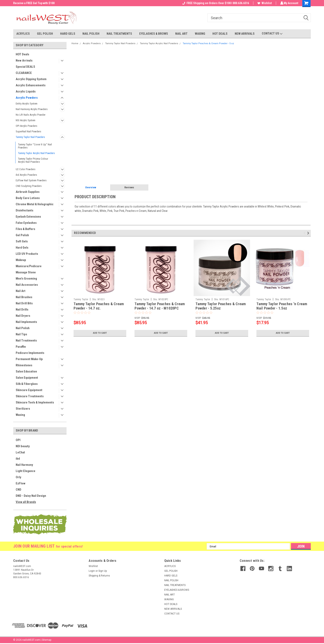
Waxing (20, 415)
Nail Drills (22, 310)
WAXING (200, 34)
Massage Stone (26, 272)
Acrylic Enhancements (31, 85)
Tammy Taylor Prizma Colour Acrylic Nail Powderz (33, 160)
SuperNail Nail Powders (28, 131)
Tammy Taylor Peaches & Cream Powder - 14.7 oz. (99, 306)
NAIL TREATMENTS (119, 34)
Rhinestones (24, 365)
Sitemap (47, 640)
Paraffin (21, 347)
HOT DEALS (220, 34)
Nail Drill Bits (24, 303)
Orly (18, 477)
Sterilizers (23, 409)
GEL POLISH (45, 34)
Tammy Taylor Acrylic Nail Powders (36, 153)
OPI (18, 440)
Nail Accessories (27, 285)
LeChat (20, 452)
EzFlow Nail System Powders (31, 180)
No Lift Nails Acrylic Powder (31, 115)
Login (92, 571)
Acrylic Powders (27, 98)
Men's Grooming (26, 279)
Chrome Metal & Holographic (35, 204)
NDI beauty (23, 446)
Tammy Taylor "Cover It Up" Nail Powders (35, 146)
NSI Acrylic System (26, 120)
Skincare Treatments (30, 396)
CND (18, 490)
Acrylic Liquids (26, 91)
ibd (18, 459)
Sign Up (103, 571)
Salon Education (26, 371)
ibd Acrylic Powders (26, 175)
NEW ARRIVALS (245, 34)
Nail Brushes (24, 297)
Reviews (129, 187)
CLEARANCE (24, 73)
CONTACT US (272, 34)
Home (75, 43)
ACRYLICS (23, 34)
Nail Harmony (24, 465)
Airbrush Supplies (28, 192)
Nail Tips (21, 334)
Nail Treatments (26, 340)
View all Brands (26, 502)
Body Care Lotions (28, 198)
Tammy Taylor (81, 299)
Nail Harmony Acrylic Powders (32, 109)
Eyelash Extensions (28, 217)
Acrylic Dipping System (31, 79)
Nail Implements (26, 322)
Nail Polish (23, 328)
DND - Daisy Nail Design (31, 496)
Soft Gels (22, 241)
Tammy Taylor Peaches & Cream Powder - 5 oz (208, 43)
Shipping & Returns (99, 576)
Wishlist (264, 3)
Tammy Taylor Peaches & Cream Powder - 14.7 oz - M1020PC (160, 306)
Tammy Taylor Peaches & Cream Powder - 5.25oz (221, 306)
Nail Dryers (23, 316)
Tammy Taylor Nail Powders (30, 137)
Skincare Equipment (29, 390)
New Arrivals (24, 60)
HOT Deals (22, 54)
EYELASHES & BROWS (154, 34)
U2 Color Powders (26, 169)
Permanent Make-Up (29, 359)
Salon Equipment (27, 378)
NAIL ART (181, 34)
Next (309, 233)
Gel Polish (22, 235)
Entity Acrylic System (27, 104)
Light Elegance (26, 471)
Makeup (21, 260)
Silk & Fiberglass (27, 384)
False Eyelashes (26, 223)
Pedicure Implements (30, 353)
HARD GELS (68, 34)
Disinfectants (24, 210)
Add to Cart (100, 333)
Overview (91, 187)
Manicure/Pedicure (29, 266)
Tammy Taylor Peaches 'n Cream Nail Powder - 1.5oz (282, 306)
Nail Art (21, 291)
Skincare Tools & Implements (35, 402)
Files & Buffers (25, 229)
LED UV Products (27, 254)
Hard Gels (22, 248)
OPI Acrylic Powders (26, 126)
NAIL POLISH (91, 34)
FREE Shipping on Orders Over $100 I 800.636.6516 (215, 3)
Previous (305, 233)
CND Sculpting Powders (29, 186)
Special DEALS (25, 67)
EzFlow (21, 483)
